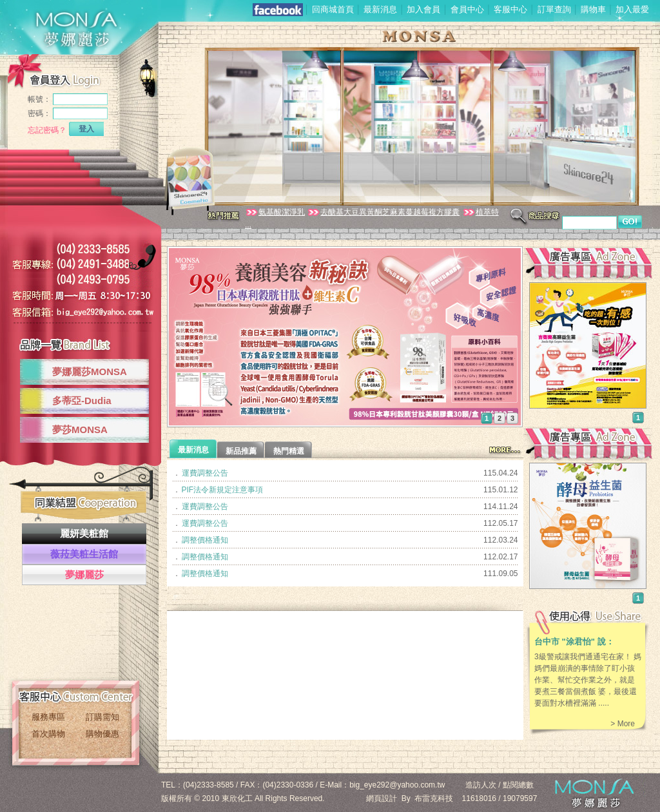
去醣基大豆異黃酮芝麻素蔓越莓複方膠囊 (383, 212)
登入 (86, 129)
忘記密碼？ (47, 130)
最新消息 (380, 9)
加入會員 (423, 9)
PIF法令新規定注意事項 (223, 490)
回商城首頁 (333, 9)
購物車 (593, 9)
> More (623, 724)
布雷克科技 (434, 798)
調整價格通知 (205, 540)
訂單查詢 (554, 9)
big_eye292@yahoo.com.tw (397, 785)
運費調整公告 (205, 473)
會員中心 (467, 9)
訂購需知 (102, 717)
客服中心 (510, 9)
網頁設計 (382, 798)
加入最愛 (632, 9)
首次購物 (48, 734)
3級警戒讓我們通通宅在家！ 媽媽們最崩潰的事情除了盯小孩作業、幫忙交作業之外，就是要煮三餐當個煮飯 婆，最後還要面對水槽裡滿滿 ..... (588, 680)
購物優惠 (102, 734)
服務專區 (48, 717)
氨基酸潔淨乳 (275, 212)
